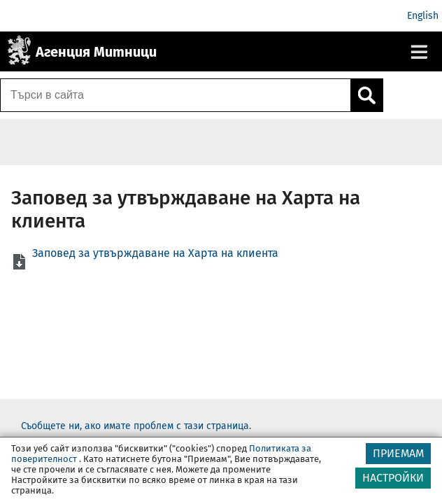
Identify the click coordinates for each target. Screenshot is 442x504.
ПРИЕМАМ (398, 453)
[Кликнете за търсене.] (366, 95)
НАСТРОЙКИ (393, 478)
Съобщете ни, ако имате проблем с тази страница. (136, 426)
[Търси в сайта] (176, 95)
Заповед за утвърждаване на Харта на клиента (155, 253)
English (423, 16)
